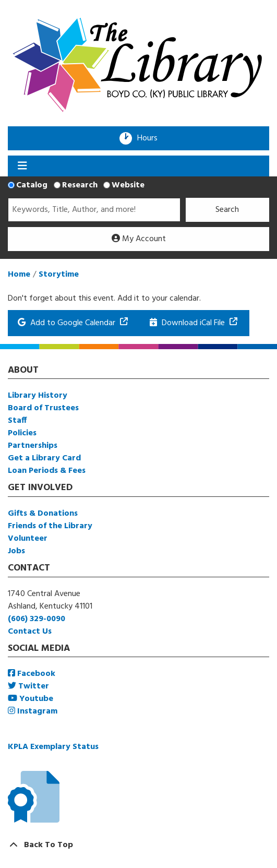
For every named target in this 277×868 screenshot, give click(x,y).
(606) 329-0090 (37, 619)
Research (80, 185)
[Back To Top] (138, 845)
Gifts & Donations (43, 514)
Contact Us (30, 632)
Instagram (33, 711)
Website (128, 185)
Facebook (32, 674)
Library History (38, 396)
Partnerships (33, 446)
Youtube (31, 699)
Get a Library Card (44, 458)
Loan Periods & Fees (47, 471)
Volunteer (28, 539)
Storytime (59, 275)
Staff (17, 421)
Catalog (32, 185)
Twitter (28, 686)
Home (19, 275)
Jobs (16, 551)
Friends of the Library (50, 526)
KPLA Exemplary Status (53, 747)
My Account (139, 239)
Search (227, 210)
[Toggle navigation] (22, 166)
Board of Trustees (43, 408)
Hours (151, 138)
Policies (22, 433)
